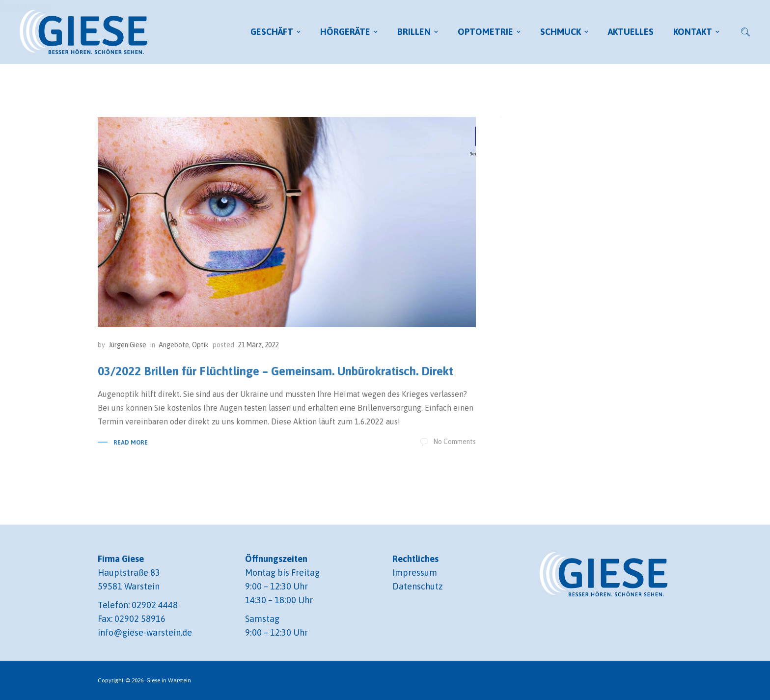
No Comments (448, 442)
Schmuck (561, 32)
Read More (131, 443)
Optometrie (485, 32)
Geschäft (272, 32)
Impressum (415, 573)
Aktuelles (631, 32)
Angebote (174, 345)
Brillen (414, 32)
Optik (200, 345)
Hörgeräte (345, 32)
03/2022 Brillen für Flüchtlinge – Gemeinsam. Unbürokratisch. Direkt (275, 371)
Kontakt (693, 32)
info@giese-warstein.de (145, 632)
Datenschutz (418, 586)
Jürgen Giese (127, 345)
